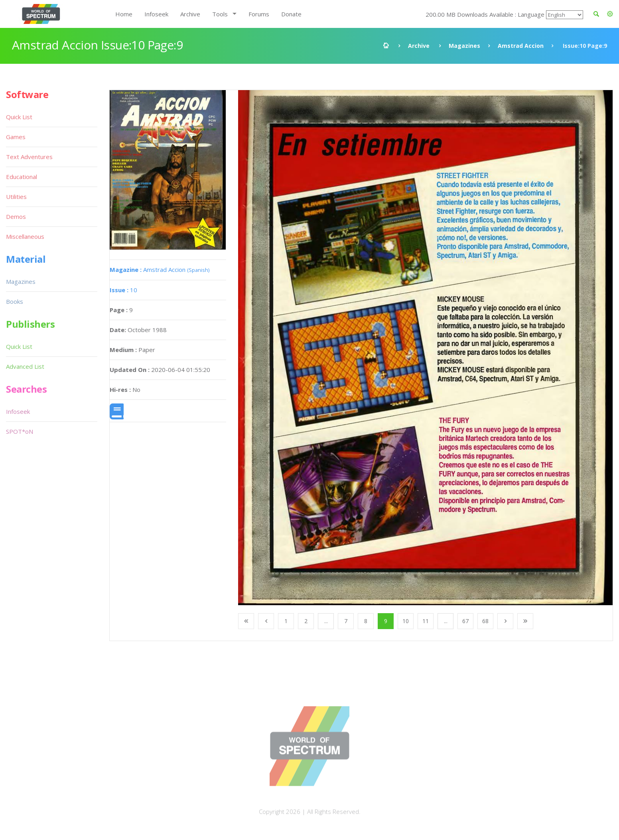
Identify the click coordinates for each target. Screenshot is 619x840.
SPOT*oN (20, 431)
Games (16, 137)
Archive (190, 14)
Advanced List (25, 366)
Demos (16, 216)
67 (465, 621)
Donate (291, 14)
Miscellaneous (25, 236)
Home (124, 14)
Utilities (16, 197)
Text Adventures (29, 157)
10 (123, 290)
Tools (220, 14)
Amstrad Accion (521, 46)
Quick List (19, 117)
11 (426, 621)
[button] (610, 14)
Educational (22, 177)
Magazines (464, 46)
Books (15, 301)
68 (485, 621)
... (326, 621)
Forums (259, 14)
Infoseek (156, 14)
